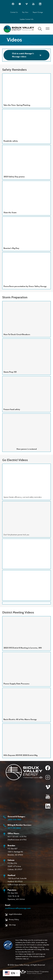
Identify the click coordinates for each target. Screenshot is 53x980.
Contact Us (14, 12)
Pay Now (25, 12)
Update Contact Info (27, 19)
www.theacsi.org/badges (23, 954)
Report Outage (38, 12)
